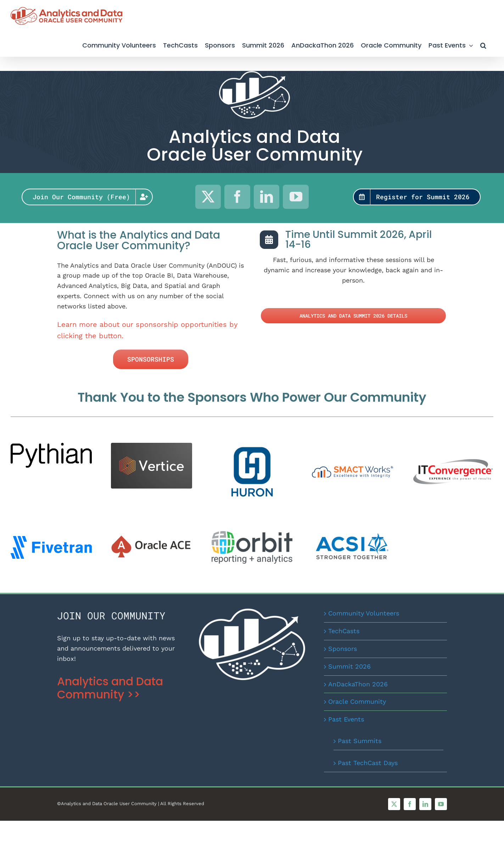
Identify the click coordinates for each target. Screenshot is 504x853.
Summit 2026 (349, 666)
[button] (483, 44)
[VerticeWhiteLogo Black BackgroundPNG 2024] (152, 446)
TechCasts (344, 631)
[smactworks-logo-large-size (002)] (352, 469)
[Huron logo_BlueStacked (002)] (252, 446)
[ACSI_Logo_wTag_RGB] (352, 537)
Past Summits (360, 741)
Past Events (346, 719)
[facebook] (237, 197)
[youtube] (296, 197)
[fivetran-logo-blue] (51, 539)
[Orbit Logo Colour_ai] (252, 534)
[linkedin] (267, 197)
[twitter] (208, 197)
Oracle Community (357, 701)
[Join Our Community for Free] (87, 197)
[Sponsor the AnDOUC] (151, 359)
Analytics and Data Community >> (110, 688)
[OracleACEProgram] (152, 538)
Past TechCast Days (368, 763)
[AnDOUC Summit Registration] (417, 197)
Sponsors (343, 649)
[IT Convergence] (453, 457)
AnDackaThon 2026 (358, 684)
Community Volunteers (364, 613)
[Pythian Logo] (51, 446)
